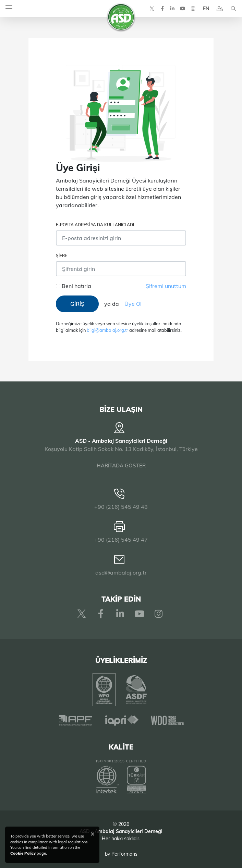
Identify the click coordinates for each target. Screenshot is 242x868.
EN (206, 9)
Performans (124, 854)
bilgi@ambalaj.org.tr (107, 330)
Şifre (62, 256)
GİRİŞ (77, 304)
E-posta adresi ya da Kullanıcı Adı (95, 225)
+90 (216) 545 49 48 (121, 507)
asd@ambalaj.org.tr (121, 573)
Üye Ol (133, 304)
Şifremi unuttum (166, 286)
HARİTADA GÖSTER (121, 466)
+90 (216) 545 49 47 (121, 540)
